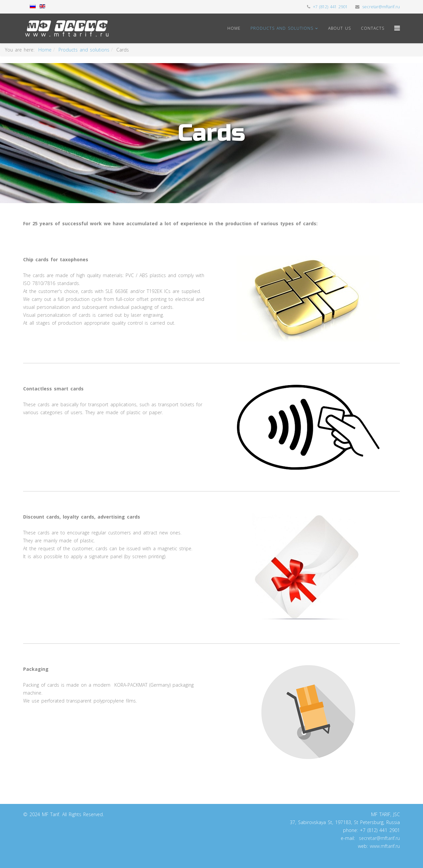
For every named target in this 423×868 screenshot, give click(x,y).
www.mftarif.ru (385, 846)
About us (340, 28)
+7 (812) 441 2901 (330, 7)
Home (234, 28)
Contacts (373, 28)
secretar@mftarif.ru (381, 7)
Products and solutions (282, 28)
